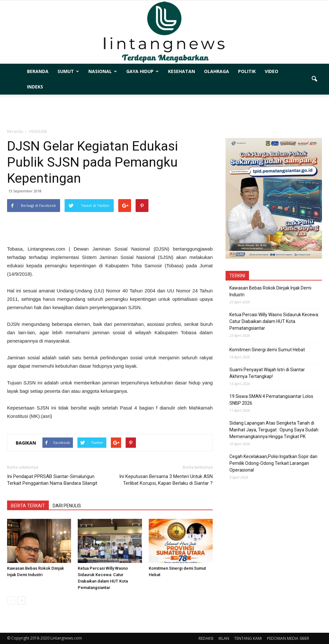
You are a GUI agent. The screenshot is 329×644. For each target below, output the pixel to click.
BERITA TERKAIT (28, 506)
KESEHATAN (182, 71)
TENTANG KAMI (248, 638)
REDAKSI (206, 638)
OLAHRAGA (217, 71)
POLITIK (247, 71)
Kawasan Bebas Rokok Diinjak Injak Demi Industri (270, 291)
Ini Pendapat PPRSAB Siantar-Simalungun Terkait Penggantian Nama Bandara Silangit (52, 480)
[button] (314, 79)
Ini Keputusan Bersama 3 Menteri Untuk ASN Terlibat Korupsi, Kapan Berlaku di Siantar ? (166, 480)
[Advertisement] (164, 112)
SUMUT (68, 71)
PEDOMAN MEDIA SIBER (288, 638)
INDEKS (35, 87)
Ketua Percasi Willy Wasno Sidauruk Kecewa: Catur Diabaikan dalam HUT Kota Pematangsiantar (274, 321)
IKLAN (224, 638)
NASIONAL (103, 71)
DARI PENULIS (67, 506)
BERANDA (38, 71)
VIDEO (271, 71)
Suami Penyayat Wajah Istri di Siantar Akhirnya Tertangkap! (267, 373)
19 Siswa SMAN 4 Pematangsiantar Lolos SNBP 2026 (271, 400)
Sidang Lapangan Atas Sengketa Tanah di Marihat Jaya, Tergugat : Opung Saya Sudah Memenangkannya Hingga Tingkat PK (274, 430)
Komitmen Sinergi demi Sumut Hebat (267, 350)
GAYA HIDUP (142, 71)
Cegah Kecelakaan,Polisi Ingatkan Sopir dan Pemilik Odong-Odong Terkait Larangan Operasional (273, 463)
